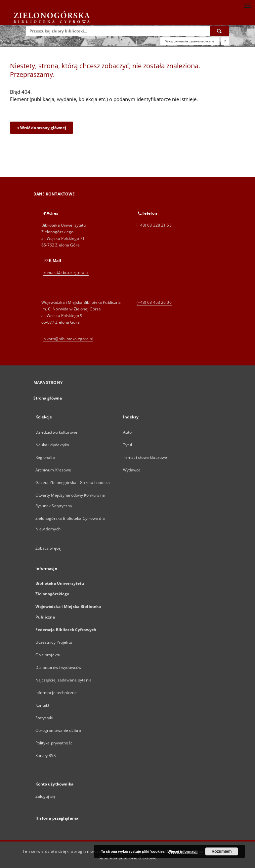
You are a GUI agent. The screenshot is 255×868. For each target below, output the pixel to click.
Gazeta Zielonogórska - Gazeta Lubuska (73, 483)
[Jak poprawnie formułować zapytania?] (225, 41)
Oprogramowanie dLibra (58, 730)
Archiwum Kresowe (53, 470)
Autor (128, 432)
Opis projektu (48, 655)
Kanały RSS (46, 756)
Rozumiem (222, 851)
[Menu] (247, 5)
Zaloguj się (46, 796)
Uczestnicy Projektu (54, 642)
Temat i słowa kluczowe (145, 457)
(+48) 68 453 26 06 (154, 302)
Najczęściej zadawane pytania (64, 680)
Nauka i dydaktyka (52, 445)
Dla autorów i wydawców (59, 667)
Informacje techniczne (56, 693)
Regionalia (45, 457)
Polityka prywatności (54, 743)
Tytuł (128, 445)
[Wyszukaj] (220, 31)
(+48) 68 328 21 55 (154, 225)
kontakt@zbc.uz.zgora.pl (66, 272)
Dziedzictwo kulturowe (57, 432)
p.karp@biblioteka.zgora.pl (68, 339)
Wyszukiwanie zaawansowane (190, 41)
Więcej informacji (183, 851)
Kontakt (42, 705)
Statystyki (44, 718)
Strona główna (48, 398)
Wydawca (132, 470)
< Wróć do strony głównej (42, 128)
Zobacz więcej (49, 548)
